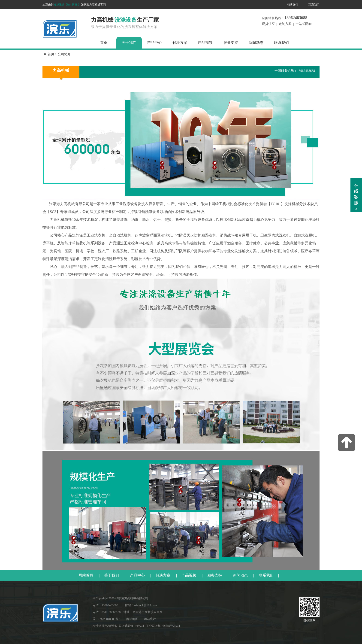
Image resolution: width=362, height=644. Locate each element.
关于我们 (129, 43)
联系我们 (314, 5)
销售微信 (293, 5)
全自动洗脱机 (171, 626)
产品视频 (205, 43)
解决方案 (180, 43)
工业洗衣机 (153, 626)
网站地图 (132, 619)
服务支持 (231, 43)
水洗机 (140, 626)
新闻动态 (256, 43)
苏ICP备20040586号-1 (107, 619)
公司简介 (64, 54)
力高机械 (61, 70)
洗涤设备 (59, 5)
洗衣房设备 (73, 5)
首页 (104, 43)
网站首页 (86, 575)
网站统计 (150, 619)
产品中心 (154, 43)
